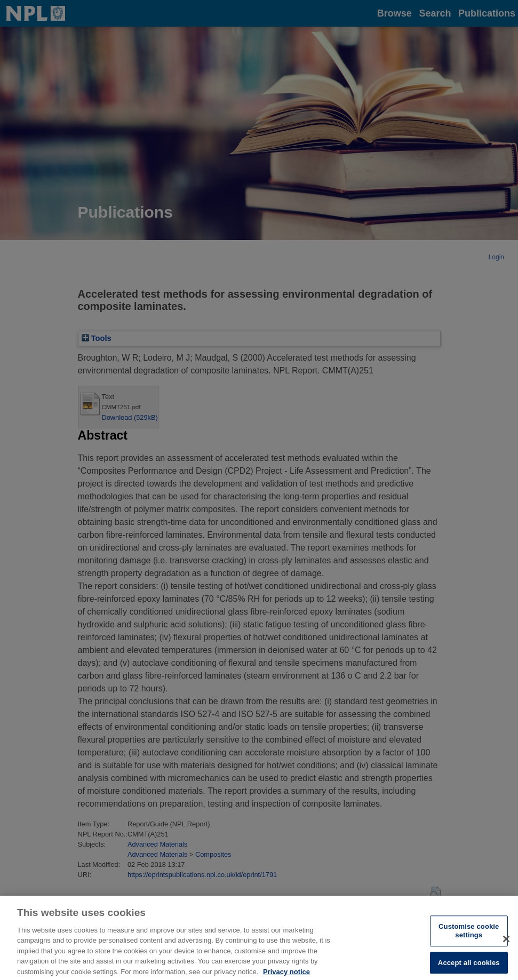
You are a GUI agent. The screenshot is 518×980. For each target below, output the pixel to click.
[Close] (506, 943)
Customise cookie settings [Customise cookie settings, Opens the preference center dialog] (469, 935)
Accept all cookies (469, 966)
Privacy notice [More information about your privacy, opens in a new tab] (286, 975)
